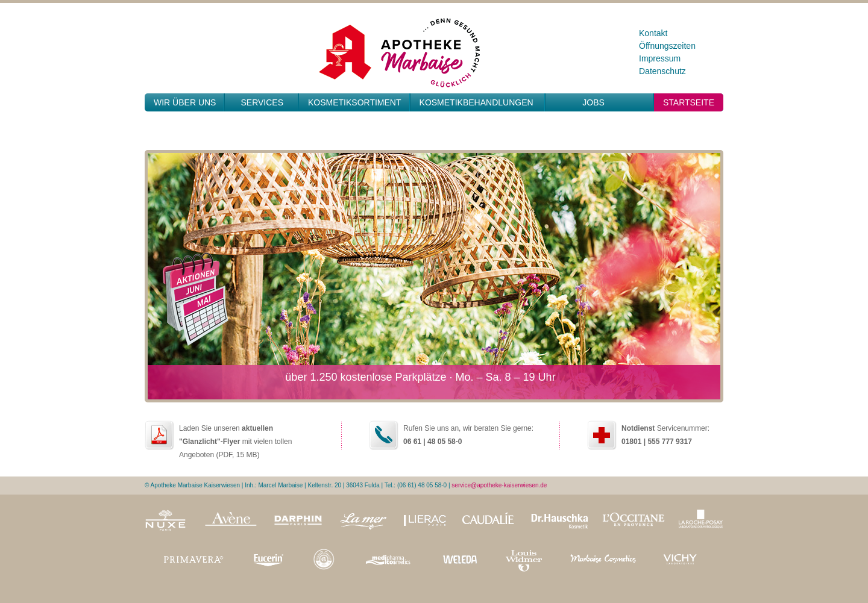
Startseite (689, 102)
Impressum (660, 58)
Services (262, 102)
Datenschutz (662, 71)
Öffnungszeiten (667, 46)
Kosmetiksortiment (355, 102)
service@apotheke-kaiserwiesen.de (499, 485)
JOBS (593, 102)
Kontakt (653, 33)
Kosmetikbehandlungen (476, 102)
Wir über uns (185, 102)
